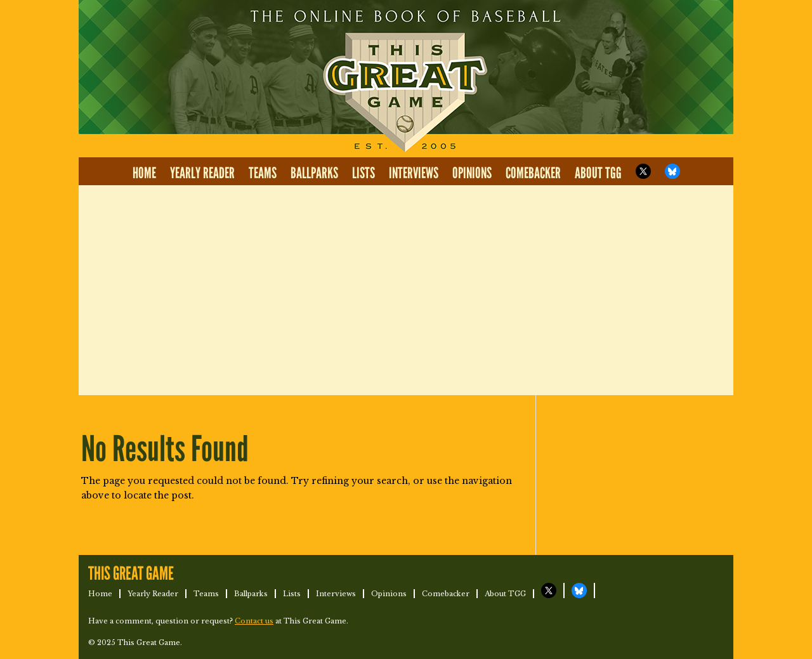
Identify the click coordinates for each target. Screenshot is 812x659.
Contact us (254, 621)
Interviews (414, 174)
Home (144, 174)
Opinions (472, 174)
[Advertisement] (406, 290)
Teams (263, 174)
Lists (363, 174)
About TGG (598, 174)
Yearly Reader (202, 174)
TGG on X (643, 171)
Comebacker (533, 174)
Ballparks (314, 174)
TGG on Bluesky (672, 171)
